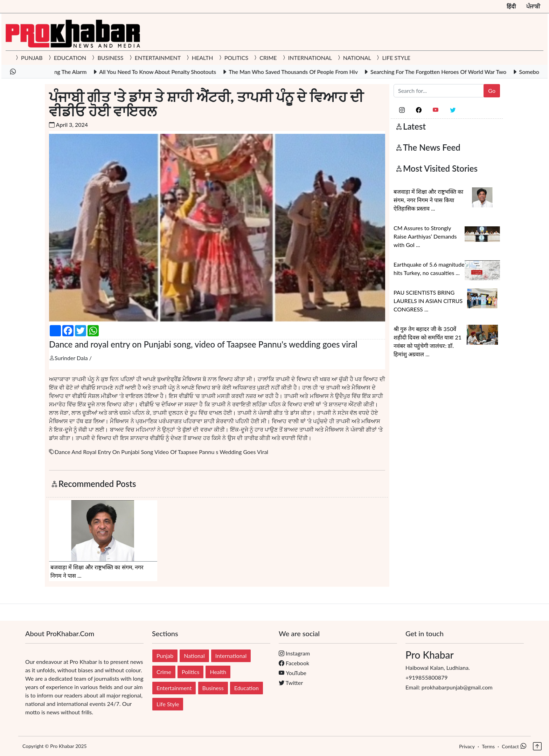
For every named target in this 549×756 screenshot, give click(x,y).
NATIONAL (357, 58)
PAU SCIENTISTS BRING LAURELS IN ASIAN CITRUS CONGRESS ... (428, 301)
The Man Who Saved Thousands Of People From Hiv (302, 72)
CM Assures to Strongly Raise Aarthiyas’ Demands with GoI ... (425, 236)
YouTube (293, 673)
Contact (510, 746)
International (231, 656)
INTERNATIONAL (310, 58)
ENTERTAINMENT (158, 58)
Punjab (165, 656)
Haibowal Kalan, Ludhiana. (465, 660)
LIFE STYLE (395, 58)
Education (246, 688)
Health (218, 672)
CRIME (268, 58)
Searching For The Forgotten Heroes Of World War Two (447, 72)
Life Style (168, 704)
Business (213, 688)
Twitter (291, 683)
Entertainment (174, 688)
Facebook (294, 663)
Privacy (467, 746)
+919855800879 (427, 677)
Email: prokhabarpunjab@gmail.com (449, 687)
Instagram (294, 653)
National (194, 656)
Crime (164, 672)
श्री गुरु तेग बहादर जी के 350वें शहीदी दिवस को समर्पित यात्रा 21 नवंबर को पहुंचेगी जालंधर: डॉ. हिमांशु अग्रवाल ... (428, 341)
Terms (488, 746)
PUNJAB (32, 58)
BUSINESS (110, 58)
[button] (537, 744)
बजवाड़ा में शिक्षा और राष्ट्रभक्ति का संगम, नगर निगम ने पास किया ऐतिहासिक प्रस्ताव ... (428, 200)
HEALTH (203, 58)
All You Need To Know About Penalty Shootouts (166, 72)
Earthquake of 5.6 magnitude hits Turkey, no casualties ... (429, 269)
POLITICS (237, 58)
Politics (190, 672)
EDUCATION (70, 58)
